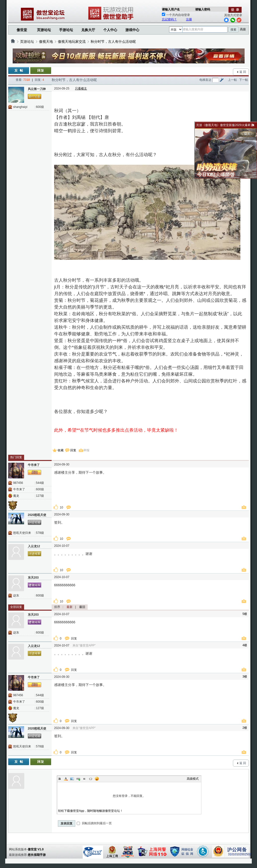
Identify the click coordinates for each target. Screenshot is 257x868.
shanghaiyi (20, 107)
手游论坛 (66, 30)
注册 (189, 19)
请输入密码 (203, 9)
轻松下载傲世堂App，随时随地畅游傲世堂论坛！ (91, 811)
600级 (40, 107)
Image (72, 779)
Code (91, 779)
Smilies (97, 779)
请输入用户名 (171, 9)
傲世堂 (22, 30)
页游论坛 (44, 30)
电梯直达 (205, 80)
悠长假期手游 (37, 855)
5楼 (245, 614)
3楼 (245, 677)
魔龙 (16, 496)
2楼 (245, 728)
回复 (73, 450)
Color (66, 779)
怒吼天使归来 (22, 533)
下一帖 (244, 80)
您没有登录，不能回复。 (129, 796)
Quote (84, 779)
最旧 (82, 607)
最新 (70, 607)
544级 (40, 483)
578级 (40, 533)
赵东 (16, 595)
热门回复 (16, 457)
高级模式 (193, 779)
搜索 (233, 30)
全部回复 (16, 607)
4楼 (245, 645)
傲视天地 (46, 42)
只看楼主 (81, 89)
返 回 (243, 72)
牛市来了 (19, 489)
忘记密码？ (169, 19)
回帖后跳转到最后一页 (94, 823)
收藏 (61, 450)
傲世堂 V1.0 (36, 849)
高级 (243, 29)
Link (78, 779)
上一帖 (232, 80)
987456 (18, 483)
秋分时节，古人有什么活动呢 (113, 42)
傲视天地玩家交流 (72, 42)
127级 (40, 496)
